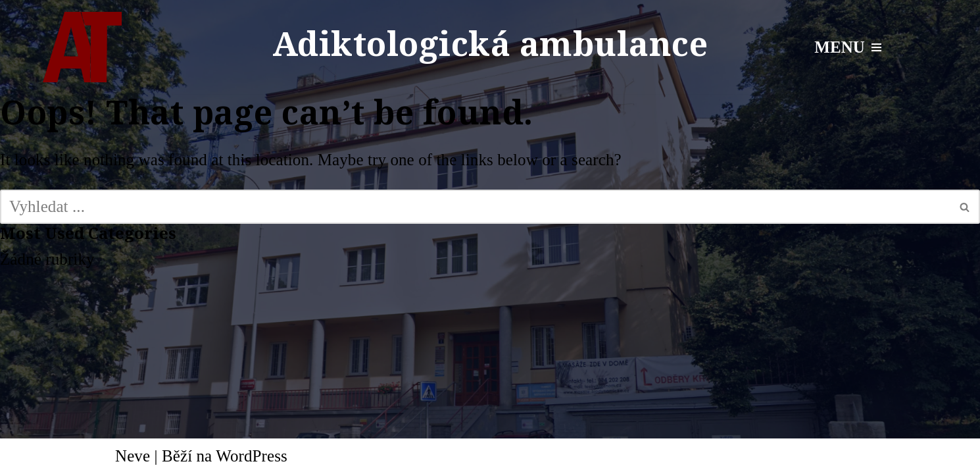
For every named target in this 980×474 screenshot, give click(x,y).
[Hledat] (475, 207)
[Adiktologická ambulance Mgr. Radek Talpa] (82, 47)
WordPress (252, 456)
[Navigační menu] (848, 47)
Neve (133, 456)
